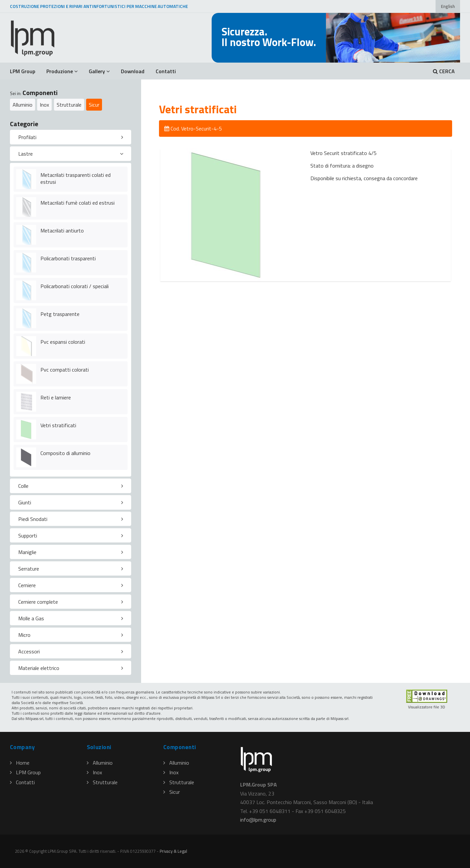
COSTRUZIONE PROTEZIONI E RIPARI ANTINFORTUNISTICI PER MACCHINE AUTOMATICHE (99, 6)
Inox (44, 105)
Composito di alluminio (65, 453)
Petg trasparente (60, 314)
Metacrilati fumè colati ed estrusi (78, 203)
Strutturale (69, 105)
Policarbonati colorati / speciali (75, 286)
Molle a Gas (31, 618)
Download (133, 71)
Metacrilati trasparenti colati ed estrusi (76, 178)
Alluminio (23, 105)
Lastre (26, 154)
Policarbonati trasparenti (68, 258)
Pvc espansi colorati (63, 342)
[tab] (71, 137)
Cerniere (27, 585)
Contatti (166, 71)
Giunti (25, 502)
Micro (24, 635)
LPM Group (23, 71)
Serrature (29, 569)
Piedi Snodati (33, 519)
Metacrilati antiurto (62, 230)
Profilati (27, 137)
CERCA (444, 71)
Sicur (94, 105)
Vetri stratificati (58, 425)
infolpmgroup (258, 820)
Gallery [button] (99, 71)
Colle (23, 486)
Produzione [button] (62, 71)
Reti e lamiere (56, 397)
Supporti (28, 536)
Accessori (29, 651)
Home (20, 763)
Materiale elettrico (39, 668)
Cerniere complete (38, 602)
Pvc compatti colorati (65, 370)
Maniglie (27, 552)
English (448, 6)
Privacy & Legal (173, 851)
